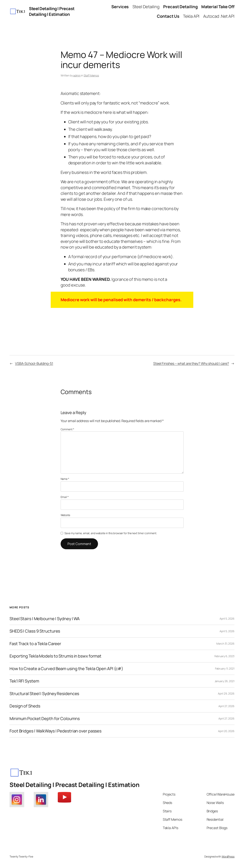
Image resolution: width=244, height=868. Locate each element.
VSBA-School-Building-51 (34, 363)
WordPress (228, 856)
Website (65, 515)
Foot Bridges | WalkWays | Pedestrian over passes (55, 731)
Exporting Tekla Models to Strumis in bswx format (55, 656)
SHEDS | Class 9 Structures (35, 631)
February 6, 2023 (224, 656)
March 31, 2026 (225, 644)
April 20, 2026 (226, 731)
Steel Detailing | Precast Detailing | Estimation (52, 11)
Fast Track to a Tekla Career (35, 644)
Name (65, 479)
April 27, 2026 (226, 706)
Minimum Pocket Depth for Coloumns (45, 719)
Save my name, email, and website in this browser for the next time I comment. (111, 533)
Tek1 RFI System (24, 681)
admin (77, 75)
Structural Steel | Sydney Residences (44, 694)
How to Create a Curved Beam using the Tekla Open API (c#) (66, 669)
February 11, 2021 (225, 668)
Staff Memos (91, 75)
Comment (67, 429)
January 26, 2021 (225, 681)
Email (65, 497)
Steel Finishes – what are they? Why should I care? (191, 363)
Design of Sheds (25, 706)
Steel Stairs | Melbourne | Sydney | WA (45, 619)
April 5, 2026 (227, 619)
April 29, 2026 (226, 693)
